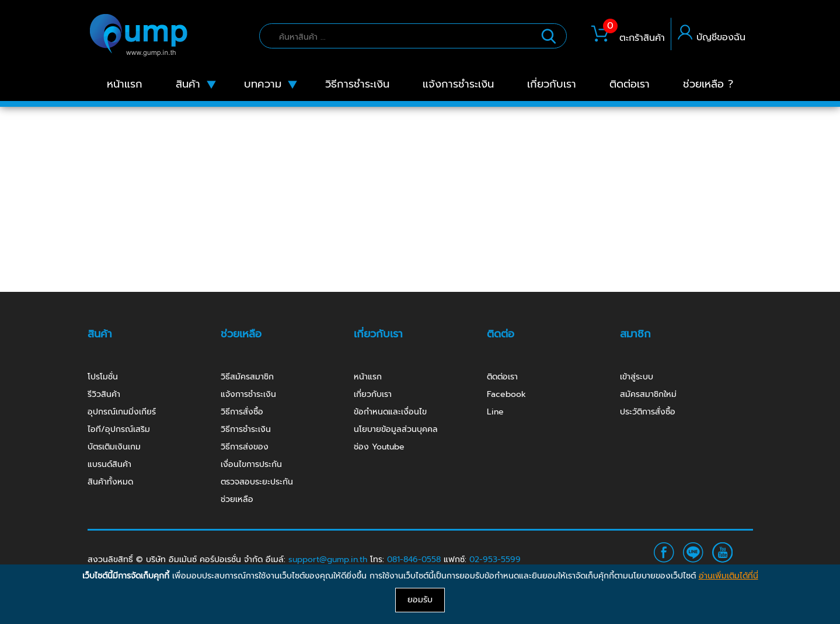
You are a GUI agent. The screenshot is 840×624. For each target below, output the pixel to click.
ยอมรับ (420, 600)
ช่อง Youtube (379, 447)
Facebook (506, 394)
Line (495, 412)
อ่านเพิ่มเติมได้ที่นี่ (729, 576)
